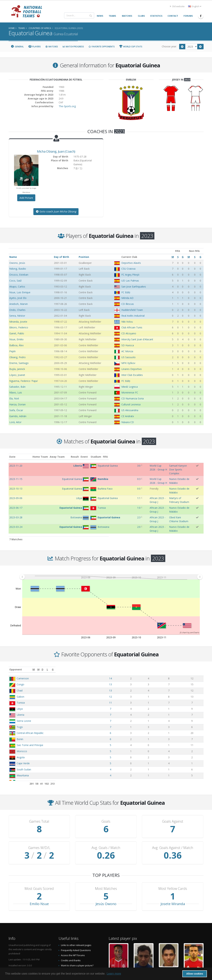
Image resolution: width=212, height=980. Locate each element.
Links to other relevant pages (76, 917)
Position (84, 257)
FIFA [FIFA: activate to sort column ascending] (200, 457)
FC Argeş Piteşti (130, 275)
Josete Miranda (173, 875)
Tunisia (21, 674)
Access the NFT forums (73, 927)
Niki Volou (127, 322)
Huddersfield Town (132, 310)
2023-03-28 (16, 496)
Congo (20, 656)
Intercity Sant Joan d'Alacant (137, 339)
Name (13, 257)
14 (133, 650)
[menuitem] (111, 548)
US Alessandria (130, 410)
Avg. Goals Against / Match (173, 819)
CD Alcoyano (129, 333)
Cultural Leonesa (131, 404)
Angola (21, 729)
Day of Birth (61, 257)
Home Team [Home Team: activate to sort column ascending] (58, 457)
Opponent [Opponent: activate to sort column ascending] (16, 641)
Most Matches (106, 860)
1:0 (106, 490)
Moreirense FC (130, 392)
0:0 (106, 478)
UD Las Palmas (130, 281)
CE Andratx (128, 416)
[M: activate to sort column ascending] (133, 641)
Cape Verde (23, 735)
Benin (20, 711)
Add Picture (26, 198)
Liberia (20, 686)
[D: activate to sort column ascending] (162, 641)
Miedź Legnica (130, 387)
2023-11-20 (16, 466)
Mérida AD (127, 298)
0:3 (106, 472)
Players (35, 47)
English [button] (195, 6)
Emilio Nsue (39, 875)
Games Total (39, 793)
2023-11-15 (16, 472)
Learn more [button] (114, 974)
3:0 (106, 466)
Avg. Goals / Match (106, 819)
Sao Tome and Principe (30, 717)
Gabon (20, 668)
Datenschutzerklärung (73, 942)
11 (133, 674)
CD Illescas (128, 304)
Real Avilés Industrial (133, 316)
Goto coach (56, 211)
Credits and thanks (71, 932)
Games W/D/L (39, 819)
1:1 (106, 484)
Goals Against (173, 793)
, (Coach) (56, 151)
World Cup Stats (131, 47)
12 (133, 668)
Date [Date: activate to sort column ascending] (12, 457)
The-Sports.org (67, 106)
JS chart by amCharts (190, 604)
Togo (20, 699)
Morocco (22, 723)
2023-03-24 (16, 502)
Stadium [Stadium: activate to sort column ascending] (153, 457)
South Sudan (24, 741)
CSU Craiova (128, 269)
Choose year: (169, 46)
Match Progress (73, 47)
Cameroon (23, 650)
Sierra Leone (24, 692)
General (17, 47)
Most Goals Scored (39, 860)
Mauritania (23, 747)
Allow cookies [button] (195, 974)
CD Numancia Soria (133, 398)
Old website (177, 6)
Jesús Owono (106, 875)
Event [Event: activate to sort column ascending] (117, 457)
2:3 (106, 496)
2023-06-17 (16, 490)
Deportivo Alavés (131, 263)
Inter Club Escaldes (132, 375)
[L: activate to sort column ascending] (177, 641)
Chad (20, 662)
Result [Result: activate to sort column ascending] (107, 457)
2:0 (106, 502)
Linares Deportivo (132, 369)
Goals (106, 793)
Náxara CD (128, 422)
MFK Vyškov (128, 363)
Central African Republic (30, 705)
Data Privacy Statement (73, 947)
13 (133, 656)
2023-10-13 (16, 478)
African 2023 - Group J (125, 484)
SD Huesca (128, 345)
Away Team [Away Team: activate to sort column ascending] (75, 457)
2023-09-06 (16, 484)
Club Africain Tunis (132, 327)
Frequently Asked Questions (76, 922)
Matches (52, 47)
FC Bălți (126, 292)
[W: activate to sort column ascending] (149, 641)
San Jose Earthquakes (134, 287)
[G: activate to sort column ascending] (195, 641)
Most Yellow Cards (173, 860)
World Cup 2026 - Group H (128, 466)
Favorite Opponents (102, 47)
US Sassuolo (128, 357)
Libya (20, 680)
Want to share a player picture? (77, 937)
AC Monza (127, 351)
